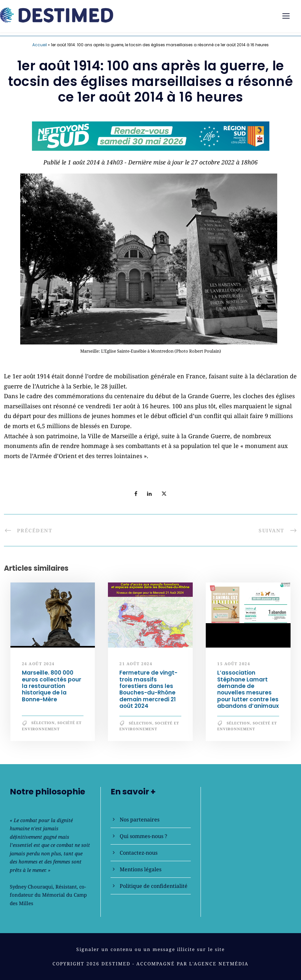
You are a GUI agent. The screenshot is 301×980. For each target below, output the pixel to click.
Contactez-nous (139, 853)
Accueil (40, 45)
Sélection (43, 723)
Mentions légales (141, 869)
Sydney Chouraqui (31, 887)
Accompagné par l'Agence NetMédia (192, 964)
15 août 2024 (234, 664)
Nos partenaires (140, 819)
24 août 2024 (38, 664)
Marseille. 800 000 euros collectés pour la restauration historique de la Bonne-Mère (52, 686)
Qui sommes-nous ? (143, 836)
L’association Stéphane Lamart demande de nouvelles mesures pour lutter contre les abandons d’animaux (248, 689)
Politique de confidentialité (154, 886)
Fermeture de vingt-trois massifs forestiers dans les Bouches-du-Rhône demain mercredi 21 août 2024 (148, 689)
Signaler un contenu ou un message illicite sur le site (150, 949)
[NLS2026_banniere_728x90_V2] (151, 135)
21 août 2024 (136, 664)
